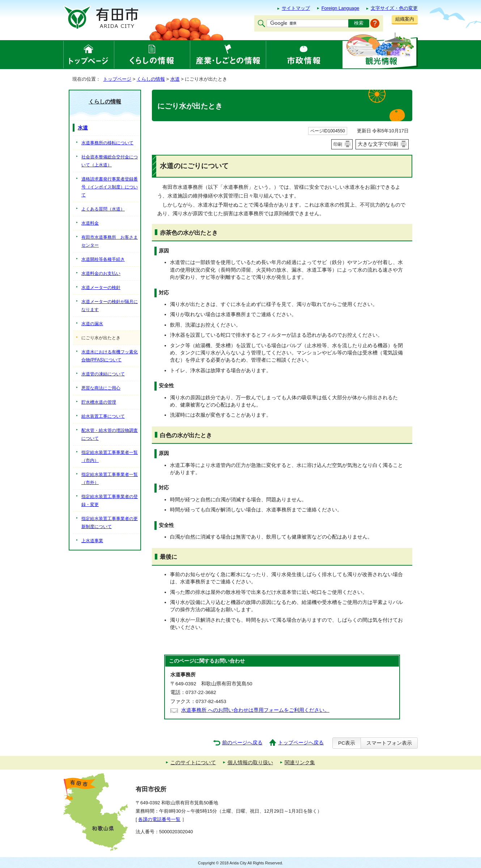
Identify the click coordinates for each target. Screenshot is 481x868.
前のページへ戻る (242, 743)
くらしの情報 (151, 79)
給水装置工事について (103, 416)
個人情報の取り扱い (250, 763)
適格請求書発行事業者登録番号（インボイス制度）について (110, 187)
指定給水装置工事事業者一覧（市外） (110, 478)
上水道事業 (92, 541)
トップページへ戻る (301, 743)
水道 (175, 79)
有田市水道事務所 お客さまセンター (110, 241)
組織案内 (405, 19)
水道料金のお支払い (101, 273)
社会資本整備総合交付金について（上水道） (110, 161)
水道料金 (90, 223)
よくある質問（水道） (103, 209)
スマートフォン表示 (389, 743)
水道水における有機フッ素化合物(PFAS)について (110, 356)
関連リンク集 (300, 763)
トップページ (117, 79)
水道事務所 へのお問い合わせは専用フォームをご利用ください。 (255, 710)
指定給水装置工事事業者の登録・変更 (110, 501)
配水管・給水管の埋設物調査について (110, 434)
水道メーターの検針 (101, 288)
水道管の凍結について (103, 374)
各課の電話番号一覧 (159, 819)
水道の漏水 (92, 324)
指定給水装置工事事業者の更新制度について (110, 523)
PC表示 (347, 743)
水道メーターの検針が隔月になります (110, 306)
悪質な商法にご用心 (101, 388)
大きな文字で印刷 (378, 144)
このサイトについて (193, 763)
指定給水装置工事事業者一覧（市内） (110, 456)
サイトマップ (296, 8)
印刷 (338, 144)
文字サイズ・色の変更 (394, 8)
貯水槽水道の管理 (99, 402)
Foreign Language (340, 8)
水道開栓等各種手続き (103, 259)
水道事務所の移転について (107, 143)
